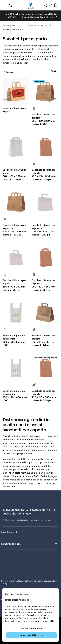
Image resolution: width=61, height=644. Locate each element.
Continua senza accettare (17, 594)
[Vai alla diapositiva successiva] (57, 16)
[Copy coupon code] (19, 17)
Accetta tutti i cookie (32, 635)
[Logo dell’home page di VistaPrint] (30, 5)
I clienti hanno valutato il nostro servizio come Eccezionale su (29, 582)
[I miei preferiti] (50, 5)
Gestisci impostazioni (31, 628)
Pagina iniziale (9, 25)
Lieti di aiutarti (30, 532)
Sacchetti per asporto (13, 29)
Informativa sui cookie (44, 621)
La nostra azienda (30, 544)
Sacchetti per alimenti (38, 25)
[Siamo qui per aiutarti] (46, 5)
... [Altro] (22, 25)
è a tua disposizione (21, 520)
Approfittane (47, 17)
